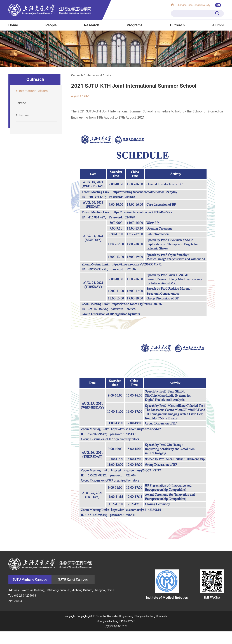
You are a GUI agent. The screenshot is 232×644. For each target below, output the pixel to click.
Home (13, 25)
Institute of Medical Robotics (167, 584)
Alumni (218, 25)
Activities (22, 115)
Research (92, 25)
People (51, 25)
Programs (135, 25)
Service (21, 103)
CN (218, 5)
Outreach (177, 25)
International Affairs (33, 91)
